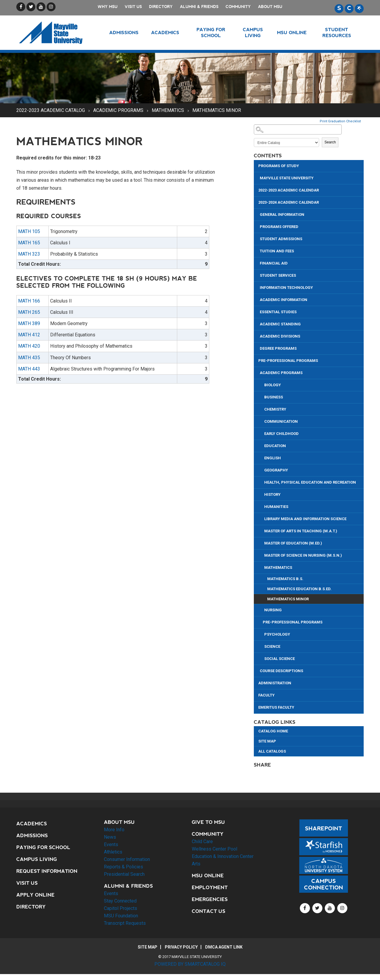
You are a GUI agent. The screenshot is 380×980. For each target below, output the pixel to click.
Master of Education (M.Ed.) (293, 543)
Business (274, 397)
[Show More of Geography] (262, 470)
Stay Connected (120, 901)
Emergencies (210, 899)
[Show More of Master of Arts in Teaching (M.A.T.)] (262, 530)
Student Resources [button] (337, 33)
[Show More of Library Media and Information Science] (262, 518)
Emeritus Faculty (276, 707)
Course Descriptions (281, 671)
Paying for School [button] (211, 33)
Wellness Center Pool (214, 849)
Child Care (202, 842)
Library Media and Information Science (305, 519)
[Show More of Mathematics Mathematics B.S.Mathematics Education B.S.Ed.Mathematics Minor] (262, 567)
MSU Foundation (121, 916)
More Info (114, 830)
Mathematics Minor (288, 599)
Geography (276, 470)
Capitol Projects (121, 908)
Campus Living (37, 859)
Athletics (113, 852)
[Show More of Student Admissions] (258, 238)
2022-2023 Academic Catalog (51, 110)
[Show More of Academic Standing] (258, 323)
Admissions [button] (124, 33)
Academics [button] (165, 33)
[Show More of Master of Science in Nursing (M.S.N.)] (262, 555)
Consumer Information (127, 859)
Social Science (280, 659)
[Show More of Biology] (262, 384)
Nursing (273, 610)
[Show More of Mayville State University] (258, 177)
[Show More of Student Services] (258, 275)
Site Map (267, 741)
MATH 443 (29, 369)
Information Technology (286, 288)
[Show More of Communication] (262, 421)
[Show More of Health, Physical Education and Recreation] (262, 482)
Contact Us (209, 911)
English (273, 458)
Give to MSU (208, 822)
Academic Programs (118, 110)
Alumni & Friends (199, 7)
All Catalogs (272, 751)
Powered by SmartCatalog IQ (190, 964)
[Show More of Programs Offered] (258, 226)
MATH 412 (29, 335)
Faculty (266, 695)
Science (272, 646)
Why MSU (108, 7)
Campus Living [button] (253, 33)
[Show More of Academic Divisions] (258, 336)
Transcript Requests (125, 923)
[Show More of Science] (262, 646)
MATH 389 (29, 323)
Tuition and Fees (277, 251)
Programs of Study (279, 166)
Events (111, 844)
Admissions (32, 836)
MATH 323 (29, 254)
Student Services (278, 275)
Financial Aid (274, 263)
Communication (281, 421)
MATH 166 (29, 301)
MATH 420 (29, 346)
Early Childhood (281, 434)
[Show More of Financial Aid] (258, 263)
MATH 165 (29, 243)
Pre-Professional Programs (288, 361)
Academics (32, 824)
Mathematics (168, 110)
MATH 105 (29, 231)
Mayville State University (287, 178)
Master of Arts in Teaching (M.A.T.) (301, 531)
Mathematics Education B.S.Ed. (299, 589)
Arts (196, 864)
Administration (275, 683)
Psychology (277, 634)
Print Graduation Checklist (340, 121)
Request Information (47, 871)
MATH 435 (29, 358)
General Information (282, 214)
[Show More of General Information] (258, 214)
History (272, 494)
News (110, 837)
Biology (273, 385)
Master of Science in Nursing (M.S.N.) (303, 555)
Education (275, 446)
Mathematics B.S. (285, 579)
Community (238, 7)
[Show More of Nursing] (262, 609)
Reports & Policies (123, 867)
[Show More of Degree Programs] (258, 348)
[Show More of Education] (262, 445)
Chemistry (275, 409)
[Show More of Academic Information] (258, 299)
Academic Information (284, 300)
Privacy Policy (181, 947)
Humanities (276, 507)
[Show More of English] (262, 457)
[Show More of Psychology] (262, 634)
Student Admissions (281, 239)
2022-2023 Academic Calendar (289, 190)
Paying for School (43, 847)
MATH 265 (29, 312)
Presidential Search (124, 874)
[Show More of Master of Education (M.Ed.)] (262, 543)
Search (330, 142)
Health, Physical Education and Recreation (310, 482)
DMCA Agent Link (224, 947)
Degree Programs (278, 348)
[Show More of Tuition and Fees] (258, 250)
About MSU (270, 7)
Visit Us (133, 7)
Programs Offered (279, 227)
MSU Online (208, 876)
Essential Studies (278, 312)
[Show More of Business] (262, 396)
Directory (161, 7)
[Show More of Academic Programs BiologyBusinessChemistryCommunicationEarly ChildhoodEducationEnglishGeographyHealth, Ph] (258, 372)
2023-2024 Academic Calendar (289, 202)
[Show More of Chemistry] (262, 409)
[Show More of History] (262, 494)
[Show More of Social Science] (262, 658)
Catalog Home (273, 731)
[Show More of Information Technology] (258, 287)
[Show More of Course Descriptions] (258, 670)
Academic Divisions (280, 336)
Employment (210, 888)
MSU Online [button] (292, 33)
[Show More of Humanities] (262, 506)
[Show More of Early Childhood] (262, 433)
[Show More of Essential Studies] (258, 311)
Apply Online (35, 895)
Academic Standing (280, 324)
